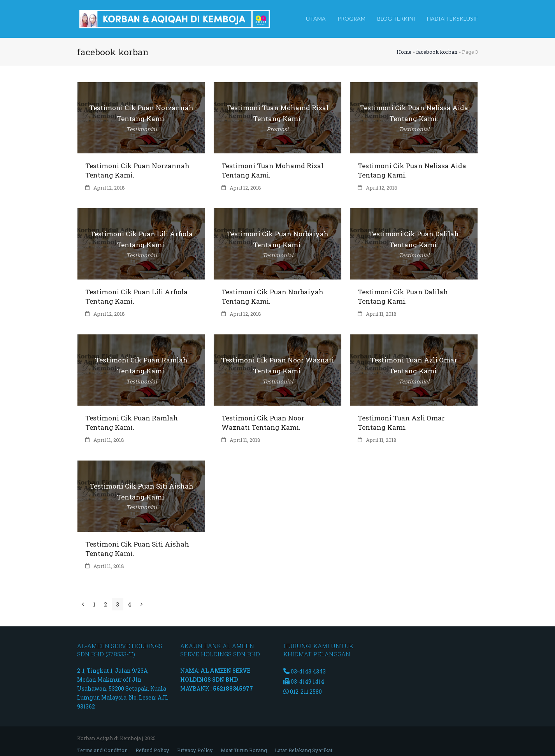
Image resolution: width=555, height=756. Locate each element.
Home (404, 52)
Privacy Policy (195, 750)
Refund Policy (152, 750)
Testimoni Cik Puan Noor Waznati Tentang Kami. (263, 423)
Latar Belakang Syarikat (304, 750)
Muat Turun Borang (244, 750)
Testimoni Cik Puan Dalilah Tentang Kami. (403, 296)
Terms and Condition (102, 750)
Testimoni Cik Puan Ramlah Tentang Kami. (132, 423)
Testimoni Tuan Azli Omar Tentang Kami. (401, 423)
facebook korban (437, 52)
